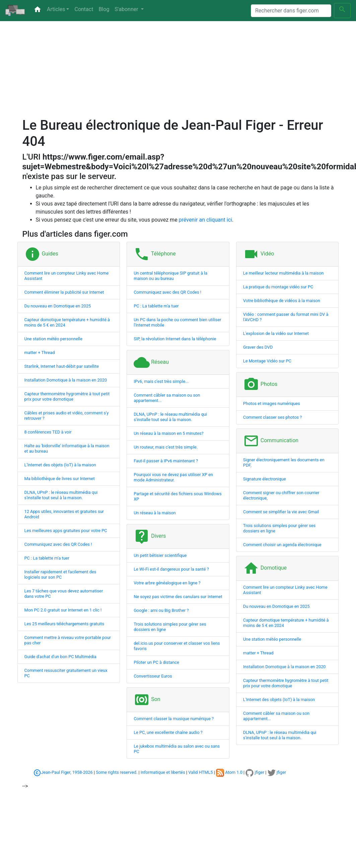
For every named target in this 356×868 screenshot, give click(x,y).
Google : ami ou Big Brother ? (161, 610)
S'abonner (127, 9)
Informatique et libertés (163, 772)
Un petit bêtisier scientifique (160, 555)
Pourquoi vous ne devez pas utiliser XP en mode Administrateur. (173, 477)
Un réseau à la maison (155, 513)
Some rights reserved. (117, 772)
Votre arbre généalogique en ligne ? (167, 583)
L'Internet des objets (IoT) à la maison (60, 465)
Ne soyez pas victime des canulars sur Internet (178, 597)
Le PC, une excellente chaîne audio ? (168, 732)
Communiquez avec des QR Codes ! (58, 544)
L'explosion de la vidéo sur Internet (276, 333)
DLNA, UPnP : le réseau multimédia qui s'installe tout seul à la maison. (61, 495)
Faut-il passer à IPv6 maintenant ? (166, 461)
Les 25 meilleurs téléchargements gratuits (64, 624)
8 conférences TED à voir (48, 432)
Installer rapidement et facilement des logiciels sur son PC (60, 574)
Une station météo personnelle (54, 339)
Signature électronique (265, 479)
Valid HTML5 (200, 772)
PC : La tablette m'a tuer (47, 558)
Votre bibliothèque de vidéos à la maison (282, 301)
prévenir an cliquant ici (205, 220)
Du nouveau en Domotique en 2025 (58, 306)
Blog (104, 9)
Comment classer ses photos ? (272, 417)
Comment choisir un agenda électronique (282, 545)
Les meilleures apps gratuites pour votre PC (66, 531)
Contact (84, 9)
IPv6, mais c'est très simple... (161, 381)
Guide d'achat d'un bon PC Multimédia (60, 657)
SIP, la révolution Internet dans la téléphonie (175, 339)
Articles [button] (56, 9)
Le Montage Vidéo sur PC (267, 361)
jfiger (255, 772)
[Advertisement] (138, 70)
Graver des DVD (258, 347)
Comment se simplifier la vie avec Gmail (281, 512)
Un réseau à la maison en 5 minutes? (168, 433)
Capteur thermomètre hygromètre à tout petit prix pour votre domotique (67, 396)
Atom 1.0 (229, 772)
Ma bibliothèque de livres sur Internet (60, 479)
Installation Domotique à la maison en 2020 (66, 380)
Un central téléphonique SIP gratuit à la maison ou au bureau (170, 276)
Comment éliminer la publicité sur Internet (64, 292)
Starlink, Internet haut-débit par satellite (62, 366)
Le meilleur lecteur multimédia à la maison (283, 273)
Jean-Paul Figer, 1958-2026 (67, 772)
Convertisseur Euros (153, 676)
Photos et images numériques (272, 403)
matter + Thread (40, 353)
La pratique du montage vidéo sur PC (278, 287)
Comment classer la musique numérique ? (174, 719)
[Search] (291, 11)
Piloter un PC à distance (156, 662)
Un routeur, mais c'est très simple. (166, 447)
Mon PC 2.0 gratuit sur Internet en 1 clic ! (63, 610)
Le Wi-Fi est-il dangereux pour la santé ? (171, 569)
